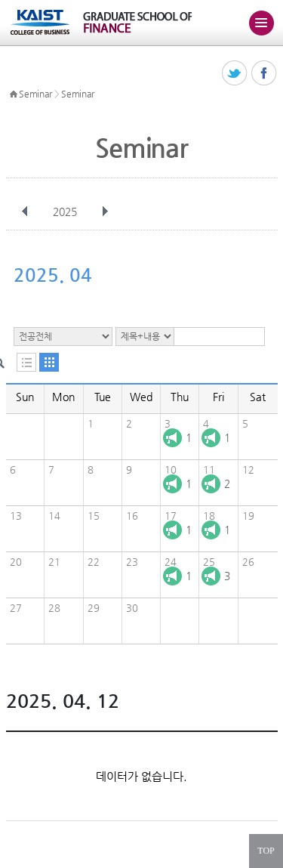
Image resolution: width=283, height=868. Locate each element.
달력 (49, 362)
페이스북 (265, 74)
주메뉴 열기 (261, 23)
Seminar (35, 94)
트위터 (235, 74)
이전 (25, 212)
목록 (26, 362)
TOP (266, 851)
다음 (105, 212)
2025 (66, 212)
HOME (14, 94)
